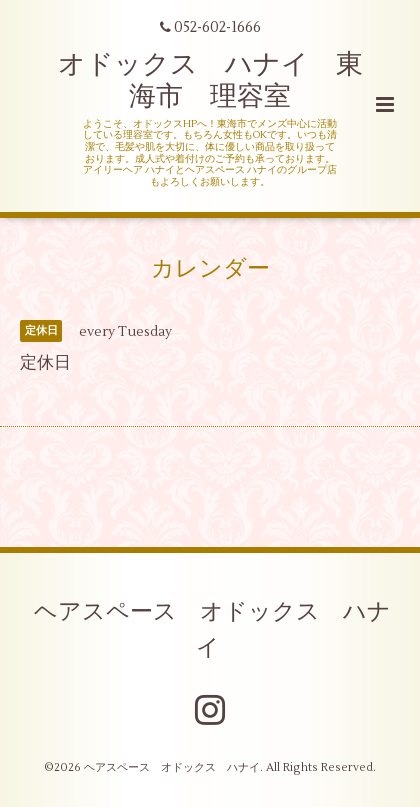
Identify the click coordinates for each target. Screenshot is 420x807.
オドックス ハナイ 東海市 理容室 (210, 80)
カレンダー (210, 269)
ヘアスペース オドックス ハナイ (212, 629)
